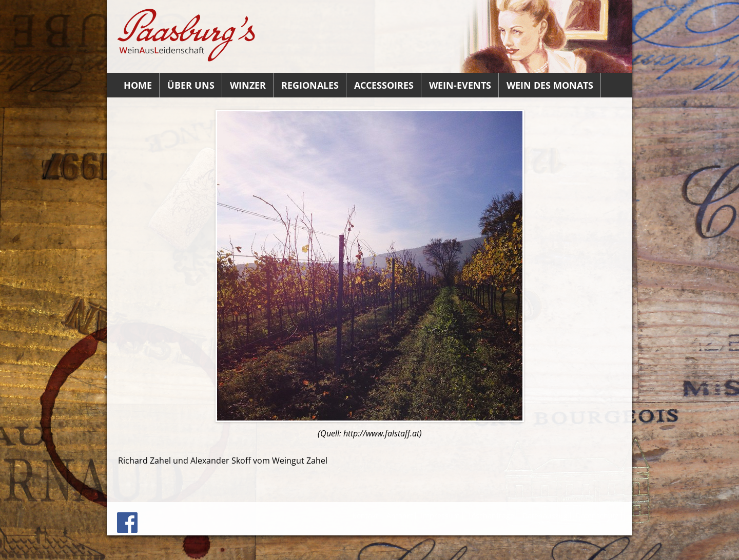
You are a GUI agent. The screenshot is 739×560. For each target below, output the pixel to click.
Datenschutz (597, 516)
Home (138, 85)
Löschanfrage (491, 516)
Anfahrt (400, 516)
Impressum (440, 516)
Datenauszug (545, 516)
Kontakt (365, 516)
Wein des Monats (550, 85)
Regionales (310, 85)
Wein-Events (460, 85)
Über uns (191, 85)
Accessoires (384, 85)
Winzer (248, 85)
